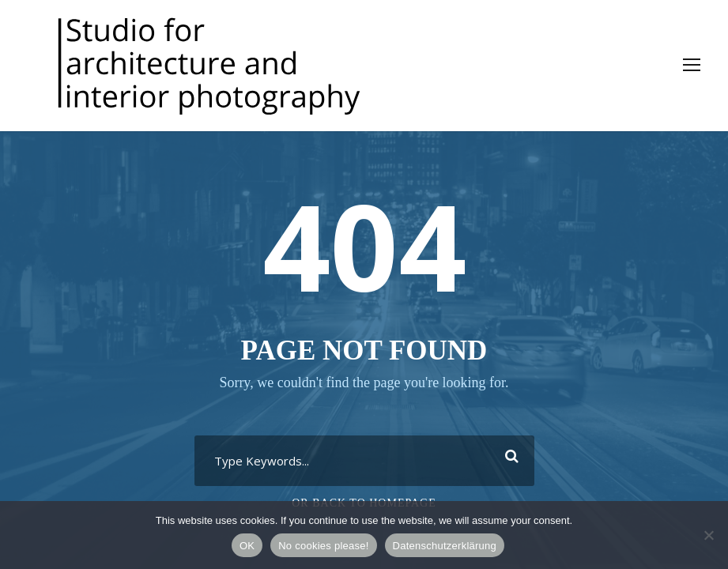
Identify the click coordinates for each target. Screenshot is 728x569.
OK (247, 546)
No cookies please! (323, 546)
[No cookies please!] (708, 535)
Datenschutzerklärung (445, 546)
